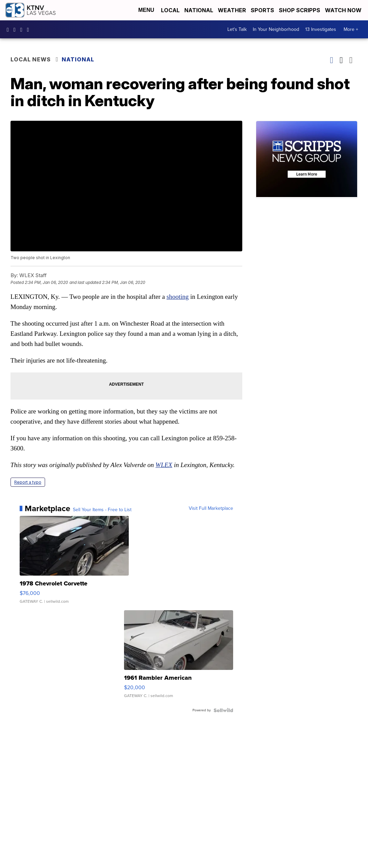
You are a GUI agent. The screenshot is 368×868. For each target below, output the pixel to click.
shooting (177, 297)
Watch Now (344, 10)
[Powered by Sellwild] (223, 710)
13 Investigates (321, 29)
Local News (31, 59)
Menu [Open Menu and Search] (146, 10)
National (199, 10)
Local (170, 10)
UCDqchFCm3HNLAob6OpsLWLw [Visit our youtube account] (30, 30)
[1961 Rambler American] (179, 657)
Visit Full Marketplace (211, 508)
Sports (262, 10)
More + (351, 29)
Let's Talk (237, 29)
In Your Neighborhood (276, 29)
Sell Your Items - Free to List (102, 510)
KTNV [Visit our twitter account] (23, 30)
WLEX (164, 465)
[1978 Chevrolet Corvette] (74, 563)
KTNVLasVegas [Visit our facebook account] (9, 30)
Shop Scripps (300, 10)
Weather (232, 10)
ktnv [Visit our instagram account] (16, 30)
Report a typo (28, 482)
